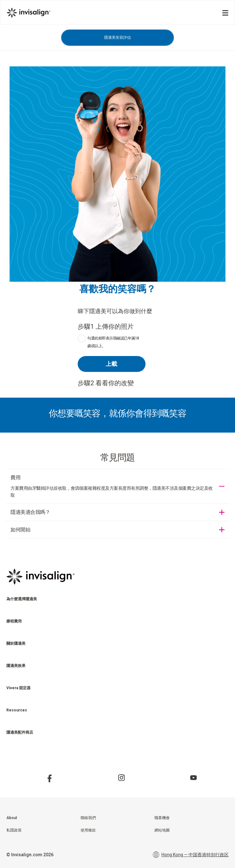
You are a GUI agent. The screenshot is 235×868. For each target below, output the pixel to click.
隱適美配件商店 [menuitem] (20, 732)
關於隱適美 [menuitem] (16, 643)
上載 (111, 364)
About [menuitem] (12, 818)
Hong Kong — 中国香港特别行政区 (191, 855)
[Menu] (225, 13)
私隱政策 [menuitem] (14, 830)
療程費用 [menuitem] (14, 621)
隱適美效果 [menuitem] (16, 666)
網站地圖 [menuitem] (162, 830)
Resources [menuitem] (17, 710)
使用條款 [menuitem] (88, 830)
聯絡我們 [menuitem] (88, 818)
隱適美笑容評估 (117, 37)
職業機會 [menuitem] (162, 818)
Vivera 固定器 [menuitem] (18, 688)
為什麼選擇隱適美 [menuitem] (22, 599)
